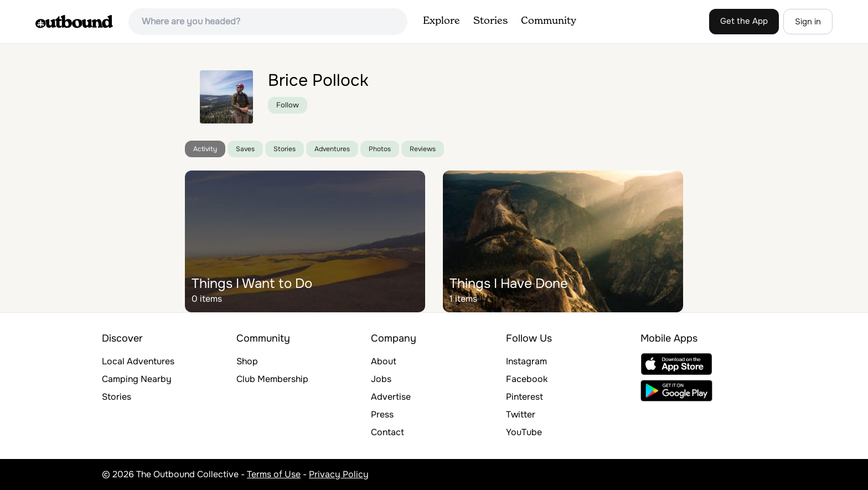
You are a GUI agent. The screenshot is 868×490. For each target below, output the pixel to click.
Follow (288, 105)
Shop (247, 361)
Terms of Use (274, 474)
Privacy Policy (339, 474)
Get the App (744, 21)
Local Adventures (138, 361)
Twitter (521, 414)
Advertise (391, 397)
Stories (490, 21)
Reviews (423, 149)
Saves (245, 149)
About (384, 361)
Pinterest (525, 397)
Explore (441, 21)
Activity (205, 149)
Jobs (381, 379)
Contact (387, 432)
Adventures (332, 149)
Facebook (527, 379)
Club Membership (272, 379)
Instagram (526, 361)
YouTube (524, 432)
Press (382, 414)
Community (549, 21)
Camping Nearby (137, 379)
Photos (380, 149)
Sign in (808, 22)
